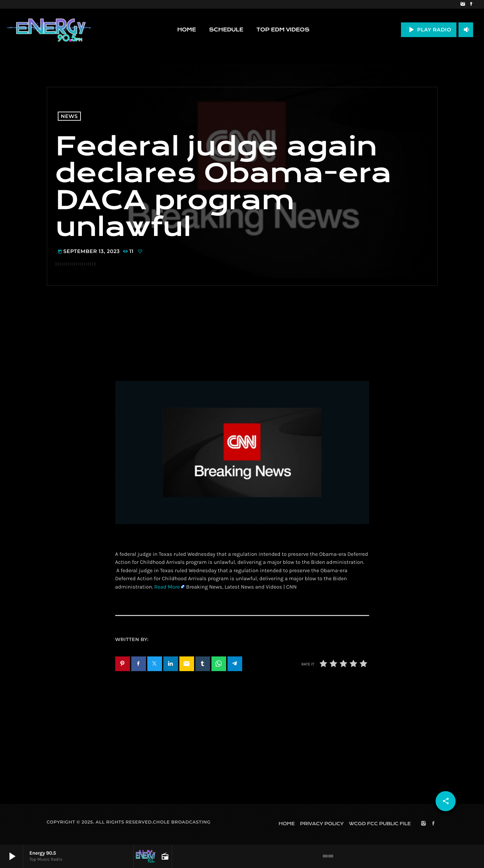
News (69, 116)
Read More (167, 587)
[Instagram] (463, 4)
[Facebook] (471, 4)
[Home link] (49, 30)
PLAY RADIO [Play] (429, 30)
